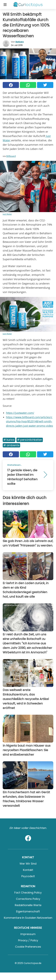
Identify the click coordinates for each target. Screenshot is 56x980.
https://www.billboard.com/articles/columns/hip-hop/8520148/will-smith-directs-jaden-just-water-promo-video (29, 421)
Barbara (20, 42)
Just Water (7, 214)
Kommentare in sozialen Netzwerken (28, 918)
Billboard (11, 156)
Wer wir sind (28, 864)
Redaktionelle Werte (28, 905)
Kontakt (28, 870)
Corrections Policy (28, 899)
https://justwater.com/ (20, 413)
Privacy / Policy (28, 940)
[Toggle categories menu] (5, 4)
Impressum (28, 934)
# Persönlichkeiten (30, 440)
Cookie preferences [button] (28, 947)
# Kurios (9, 440)
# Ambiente (11, 445)
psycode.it (28, 876)
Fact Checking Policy (28, 893)
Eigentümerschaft (28, 911)
